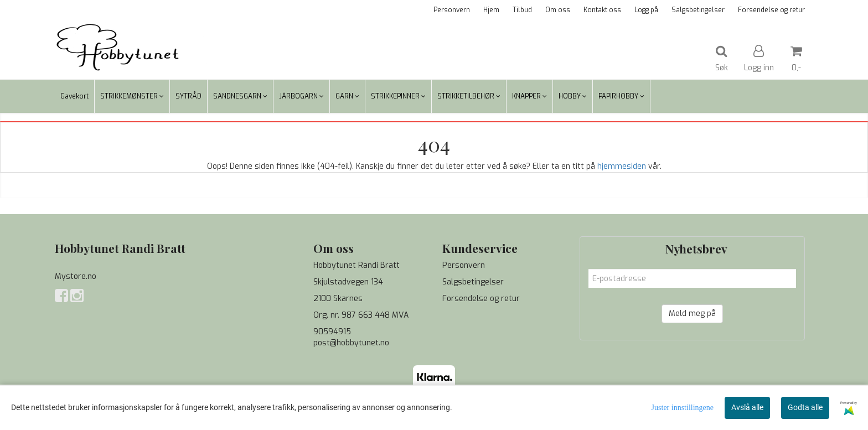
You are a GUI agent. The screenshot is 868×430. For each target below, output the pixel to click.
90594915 (332, 332)
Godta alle (805, 407)
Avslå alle (747, 407)
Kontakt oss (602, 10)
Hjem (491, 10)
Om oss (558, 10)
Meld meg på (692, 314)
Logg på (646, 10)
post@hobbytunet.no (351, 343)
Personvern (452, 10)
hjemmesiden (622, 166)
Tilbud (522, 10)
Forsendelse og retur (771, 10)
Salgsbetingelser (698, 10)
